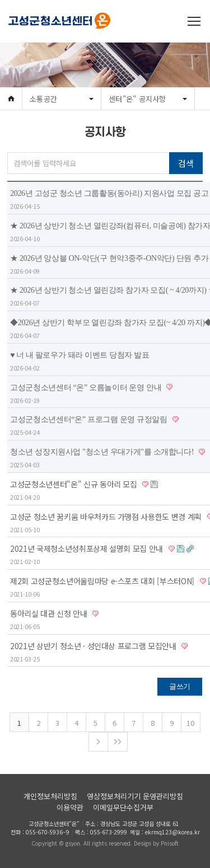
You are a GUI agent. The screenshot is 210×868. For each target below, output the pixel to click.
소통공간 (43, 99)
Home (11, 99)
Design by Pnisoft (156, 843)
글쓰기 (180, 686)
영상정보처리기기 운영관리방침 (135, 796)
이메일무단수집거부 (123, 807)
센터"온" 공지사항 (137, 99)
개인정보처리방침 (50, 796)
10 (190, 723)
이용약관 (70, 807)
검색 (186, 163)
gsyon (73, 843)
